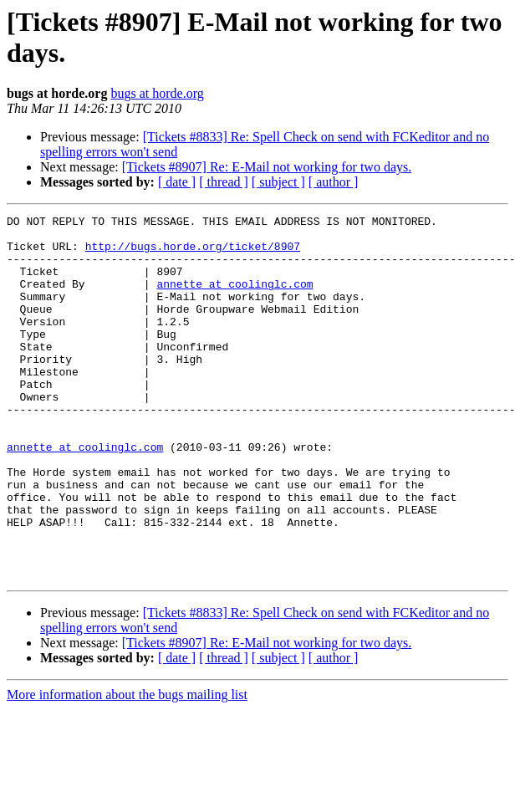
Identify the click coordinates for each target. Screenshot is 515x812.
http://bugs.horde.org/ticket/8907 (193, 253)
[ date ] (177, 182)
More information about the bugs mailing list (127, 767)
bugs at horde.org (157, 93)
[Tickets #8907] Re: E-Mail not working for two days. (267, 167)
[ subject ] (278, 182)
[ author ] (334, 182)
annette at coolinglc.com (235, 299)
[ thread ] (224, 182)
